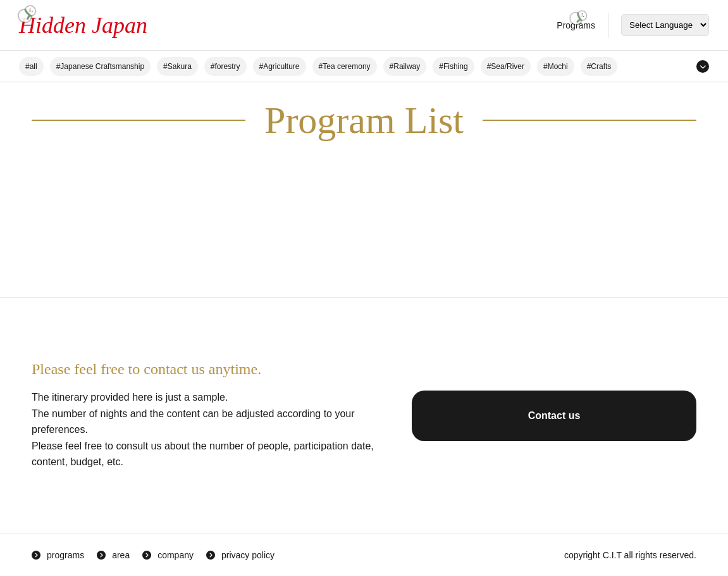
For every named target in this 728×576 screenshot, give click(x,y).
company (176, 555)
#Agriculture (280, 66)
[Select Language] (665, 25)
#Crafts (599, 66)
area (121, 555)
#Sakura (177, 66)
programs (65, 555)
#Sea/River (506, 66)
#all (31, 66)
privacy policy (248, 555)
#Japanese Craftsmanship (100, 66)
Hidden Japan (83, 25)
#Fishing (453, 66)
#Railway (405, 66)
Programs (576, 25)
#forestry (225, 66)
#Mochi (556, 66)
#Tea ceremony (345, 66)
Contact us (554, 416)
